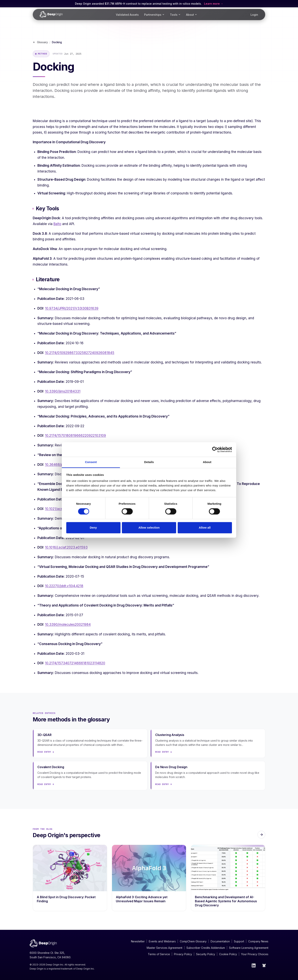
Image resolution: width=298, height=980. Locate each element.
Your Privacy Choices (255, 954)
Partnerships (154, 15)
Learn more (212, 4)
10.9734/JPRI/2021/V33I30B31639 (72, 308)
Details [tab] (149, 462)
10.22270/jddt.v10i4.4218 (64, 586)
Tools (175, 15)
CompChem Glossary (193, 941)
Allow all (205, 528)
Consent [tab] (91, 462)
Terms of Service (159, 954)
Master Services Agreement (165, 948)
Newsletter (138, 941)
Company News (258, 941)
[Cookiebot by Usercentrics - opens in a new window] (215, 449)
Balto (57, 224)
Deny (93, 528)
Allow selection (149, 528)
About (192, 15)
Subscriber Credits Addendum (206, 948)
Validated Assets (127, 15)
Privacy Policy (183, 954)
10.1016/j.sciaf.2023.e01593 (66, 547)
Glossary (40, 42)
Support (239, 941)
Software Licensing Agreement (249, 948)
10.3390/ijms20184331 (63, 391)
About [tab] (207, 462)
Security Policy (206, 954)
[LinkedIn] (254, 965)
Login (254, 15)
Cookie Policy (228, 954)
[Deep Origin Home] (51, 14)
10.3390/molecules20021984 (68, 625)
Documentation (220, 941)
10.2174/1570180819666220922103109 (75, 436)
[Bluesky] (264, 965)
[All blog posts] (261, 835)
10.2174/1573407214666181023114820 (75, 663)
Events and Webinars (162, 941)
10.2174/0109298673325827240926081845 (80, 353)
